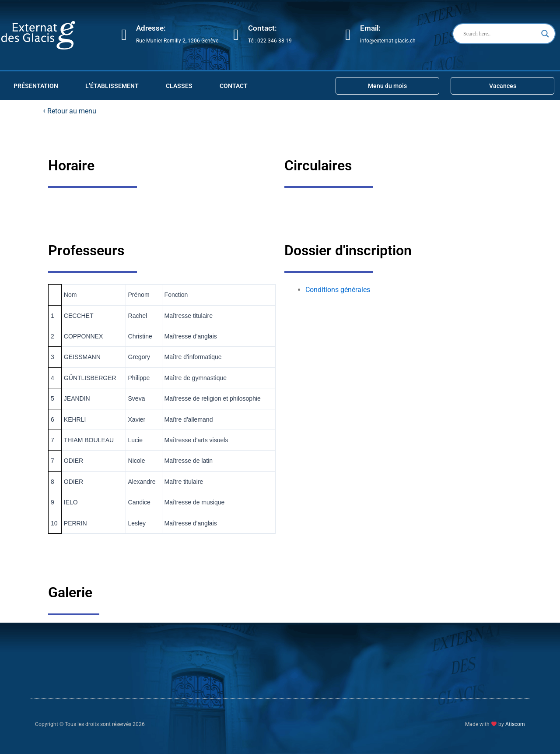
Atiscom (515, 724)
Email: (370, 28)
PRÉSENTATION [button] (36, 86)
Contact (234, 86)
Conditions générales (338, 290)
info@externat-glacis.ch (388, 41)
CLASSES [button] (179, 86)
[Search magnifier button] (545, 34)
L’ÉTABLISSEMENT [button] (112, 86)
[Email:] (348, 35)
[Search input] (500, 34)
